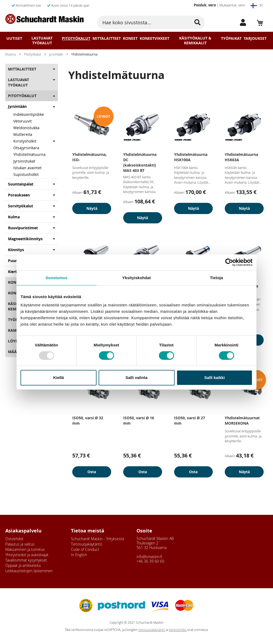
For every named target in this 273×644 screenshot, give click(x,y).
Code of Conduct (85, 549)
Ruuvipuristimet (23, 228)
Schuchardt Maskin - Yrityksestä (97, 539)
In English (79, 555)
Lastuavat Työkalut (42, 41)
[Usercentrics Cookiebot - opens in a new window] (229, 262)
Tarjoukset (255, 38)
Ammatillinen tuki (26, 5)
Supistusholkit (26, 174)
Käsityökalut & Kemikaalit (195, 41)
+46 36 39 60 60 (150, 561)
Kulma (14, 217)
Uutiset (14, 38)
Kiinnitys (16, 250)
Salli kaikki (214, 378)
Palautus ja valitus (20, 544)
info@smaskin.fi (149, 557)
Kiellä (58, 378)
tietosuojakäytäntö (152, 630)
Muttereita (23, 134)
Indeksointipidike (29, 114)
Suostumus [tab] (57, 278)
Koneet (130, 38)
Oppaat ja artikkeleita (23, 565)
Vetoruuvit (23, 121)
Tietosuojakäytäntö (87, 544)
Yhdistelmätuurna (29, 154)
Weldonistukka (26, 128)
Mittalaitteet (107, 38)
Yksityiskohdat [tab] (136, 278)
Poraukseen (19, 195)
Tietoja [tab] (217, 278)
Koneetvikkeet (154, 38)
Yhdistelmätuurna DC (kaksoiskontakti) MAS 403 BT (140, 162)
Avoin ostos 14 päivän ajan (68, 5)
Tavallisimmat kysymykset (26, 560)
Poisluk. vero (205, 5)
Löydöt (16, 341)
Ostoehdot (14, 539)
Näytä (92, 208)
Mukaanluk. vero (232, 5)
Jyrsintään (56, 54)
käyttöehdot (178, 630)
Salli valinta (137, 378)
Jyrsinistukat (24, 161)
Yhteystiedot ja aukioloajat (27, 555)
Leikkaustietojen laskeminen (29, 571)
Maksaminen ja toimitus (25, 549)
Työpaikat (231, 38)
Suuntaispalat (21, 184)
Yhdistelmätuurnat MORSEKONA (242, 420)
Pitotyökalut (76, 38)
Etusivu (11, 54)
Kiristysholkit (25, 141)
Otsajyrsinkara (26, 148)
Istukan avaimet (27, 168)
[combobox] (151, 22)
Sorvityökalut (21, 206)
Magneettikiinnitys (25, 239)
